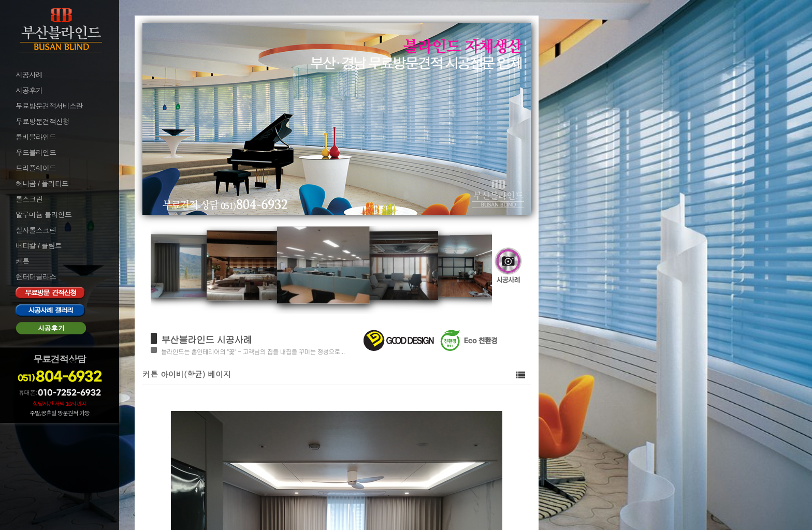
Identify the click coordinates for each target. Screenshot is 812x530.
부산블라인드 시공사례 (206, 339)
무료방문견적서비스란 (49, 106)
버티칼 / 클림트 (39, 246)
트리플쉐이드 (36, 168)
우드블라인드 (36, 153)
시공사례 (29, 75)
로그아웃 (28, 445)
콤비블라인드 (36, 137)
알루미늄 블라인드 (44, 215)
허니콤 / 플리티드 (42, 184)
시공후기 (29, 91)
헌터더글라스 (36, 277)
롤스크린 (29, 199)
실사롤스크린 (36, 230)
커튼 (22, 261)
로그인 (25, 431)
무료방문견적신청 (42, 122)
